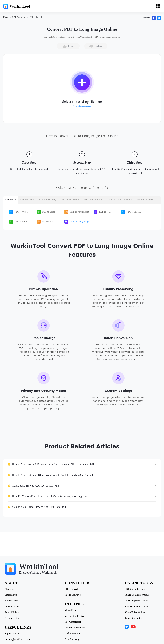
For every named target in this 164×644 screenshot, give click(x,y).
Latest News (11, 595)
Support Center (12, 634)
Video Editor (71, 610)
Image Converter (73, 595)
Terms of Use (11, 601)
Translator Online (134, 618)
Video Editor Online (135, 612)
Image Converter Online (137, 595)
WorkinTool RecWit (75, 616)
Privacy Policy (12, 618)
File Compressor (73, 622)
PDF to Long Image (38, 17)
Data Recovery (72, 639)
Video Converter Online (137, 607)
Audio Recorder (73, 634)
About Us (9, 589)
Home (6, 17)
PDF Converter (19, 17)
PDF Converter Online (136, 589)
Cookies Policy (12, 607)
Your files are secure (82, 106)
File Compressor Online (137, 601)
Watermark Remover (75, 628)
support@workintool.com (17, 639)
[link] (6, 17)
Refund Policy (12, 612)
